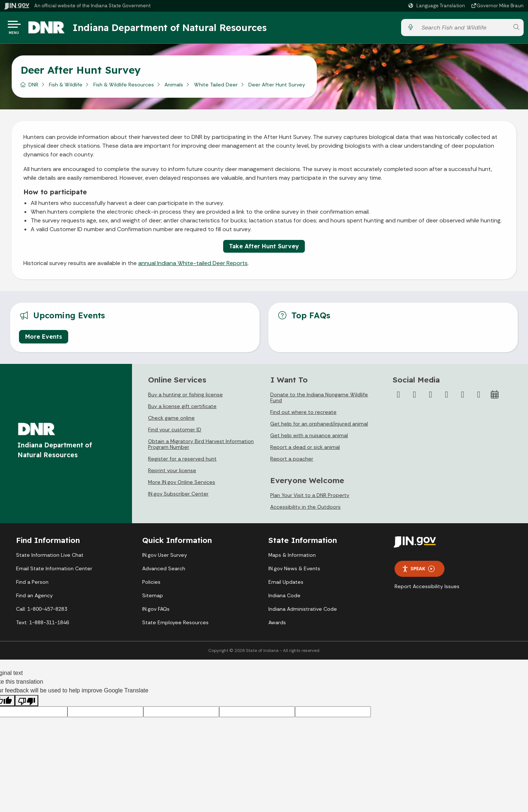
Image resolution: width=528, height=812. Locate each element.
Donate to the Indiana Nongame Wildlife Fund (319, 400)
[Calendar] (495, 397)
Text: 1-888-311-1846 (42, 625)
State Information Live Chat (50, 558)
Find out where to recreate (303, 415)
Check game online (171, 421)
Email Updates (286, 585)
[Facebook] (399, 397)
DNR (33, 87)
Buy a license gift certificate (182, 409)
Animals (174, 87)
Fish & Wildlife (66, 87)
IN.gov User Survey (165, 558)
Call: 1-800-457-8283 (42, 612)
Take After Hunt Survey (264, 249)
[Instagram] (431, 397)
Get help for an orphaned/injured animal (319, 427)
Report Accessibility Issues (427, 589)
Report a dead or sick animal (305, 450)
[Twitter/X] (415, 397)
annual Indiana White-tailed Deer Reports (193, 266)
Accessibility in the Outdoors (305, 510)
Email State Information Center (54, 571)
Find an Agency (34, 598)
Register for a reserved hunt (182, 462)
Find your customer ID (175, 432)
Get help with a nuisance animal (309, 438)
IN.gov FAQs (156, 612)
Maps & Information (292, 558)
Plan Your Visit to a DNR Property (310, 498)
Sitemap (153, 598)
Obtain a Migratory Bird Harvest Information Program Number (201, 447)
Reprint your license (172, 473)
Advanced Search (164, 571)
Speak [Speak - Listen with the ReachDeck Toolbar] (418, 572)
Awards (277, 625)
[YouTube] (447, 397)
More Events (44, 339)
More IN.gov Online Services (182, 485)
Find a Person (32, 585)
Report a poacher (292, 462)
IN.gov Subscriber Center (178, 497)
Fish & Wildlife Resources (124, 87)
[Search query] (463, 29)
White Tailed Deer (216, 87)
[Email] (479, 397)
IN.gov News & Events (294, 571)
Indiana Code (284, 598)
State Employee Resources (175, 625)
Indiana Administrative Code (303, 612)
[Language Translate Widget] (438, 6)
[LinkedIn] (463, 397)
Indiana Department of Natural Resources (177, 29)
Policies (151, 585)
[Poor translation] (27, 704)
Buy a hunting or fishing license (185, 397)
